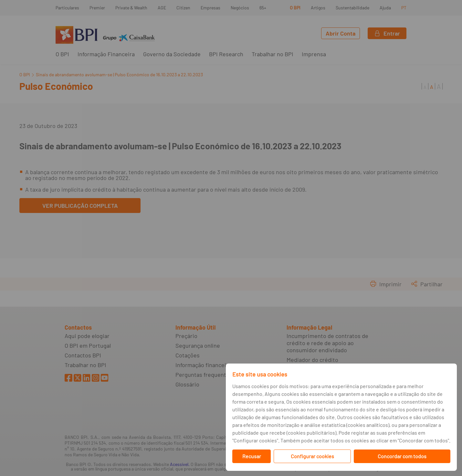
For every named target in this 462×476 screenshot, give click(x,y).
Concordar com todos (402, 456)
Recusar (252, 456)
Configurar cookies (312, 456)
